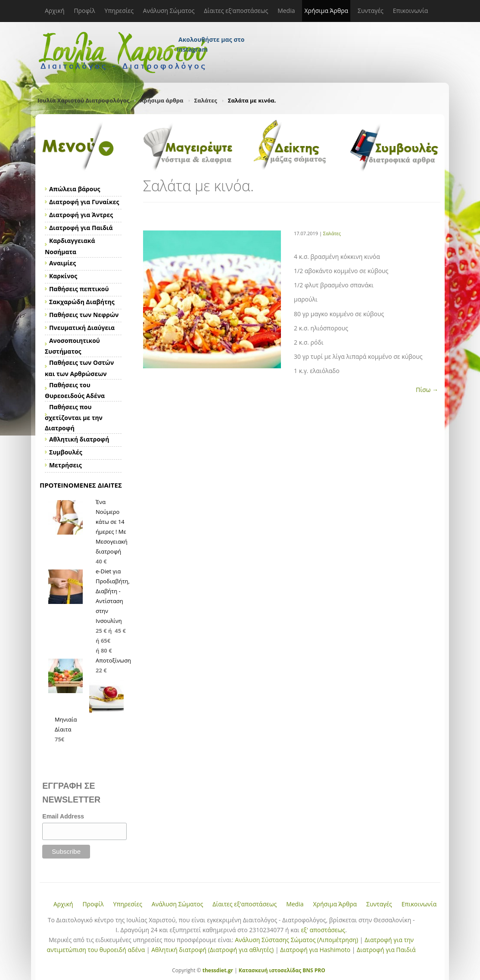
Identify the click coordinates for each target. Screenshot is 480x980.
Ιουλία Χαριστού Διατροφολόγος (83, 100)
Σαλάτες (206, 100)
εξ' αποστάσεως (323, 930)
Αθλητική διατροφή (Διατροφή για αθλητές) (212, 950)
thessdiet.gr (218, 970)
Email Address (63, 816)
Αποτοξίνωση (113, 660)
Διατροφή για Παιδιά (386, 950)
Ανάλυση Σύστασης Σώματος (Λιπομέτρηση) (296, 940)
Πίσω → (427, 390)
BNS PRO (313, 970)
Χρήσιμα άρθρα (162, 100)
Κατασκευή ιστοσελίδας (270, 970)
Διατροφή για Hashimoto (315, 950)
